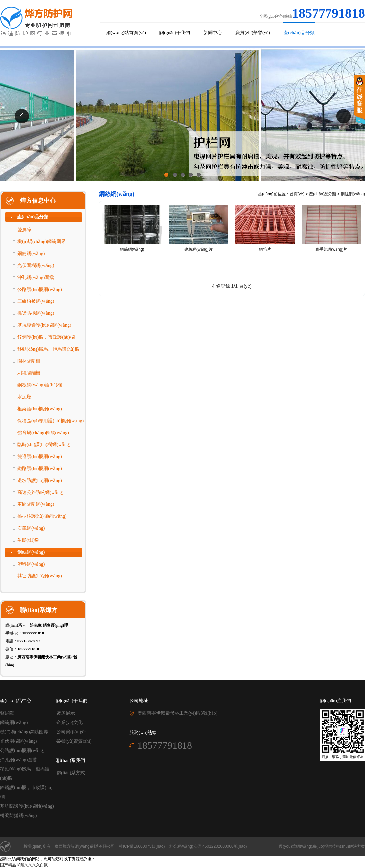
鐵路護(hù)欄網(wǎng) (40, 468)
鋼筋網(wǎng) (31, 254)
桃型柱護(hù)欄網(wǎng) (42, 516)
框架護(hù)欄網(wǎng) (40, 409)
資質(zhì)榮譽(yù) (253, 33)
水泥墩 (24, 397)
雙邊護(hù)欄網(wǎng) (40, 457)
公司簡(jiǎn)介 (71, 732)
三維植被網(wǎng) (36, 301)
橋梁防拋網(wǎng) (36, 313)
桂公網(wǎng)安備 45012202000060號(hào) (208, 846)
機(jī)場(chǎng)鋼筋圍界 (41, 242)
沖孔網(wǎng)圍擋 (36, 277)
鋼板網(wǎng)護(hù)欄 (40, 385)
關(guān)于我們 (175, 33)
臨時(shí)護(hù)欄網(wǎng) (44, 445)
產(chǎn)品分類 (299, 33)
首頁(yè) (297, 194)
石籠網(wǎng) (31, 528)
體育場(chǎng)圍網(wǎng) (43, 433)
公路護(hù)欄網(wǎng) (40, 289)
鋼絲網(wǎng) (31, 552)
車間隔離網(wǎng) (36, 504)
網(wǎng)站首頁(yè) (126, 33)
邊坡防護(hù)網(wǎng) (40, 480)
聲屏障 (24, 230)
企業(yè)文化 (70, 723)
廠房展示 (66, 713)
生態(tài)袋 (28, 540)
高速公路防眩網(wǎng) (40, 492)
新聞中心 (213, 33)
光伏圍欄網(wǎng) (36, 266)
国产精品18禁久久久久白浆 (24, 865)
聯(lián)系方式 (71, 773)
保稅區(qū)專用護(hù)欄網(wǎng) (50, 421)
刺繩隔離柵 (29, 373)
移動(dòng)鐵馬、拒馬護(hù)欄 (48, 349)
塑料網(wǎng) (31, 564)
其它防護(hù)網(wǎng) (40, 576)
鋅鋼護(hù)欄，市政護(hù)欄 (46, 337)
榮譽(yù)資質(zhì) (74, 741)
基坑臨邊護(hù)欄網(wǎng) (44, 325)
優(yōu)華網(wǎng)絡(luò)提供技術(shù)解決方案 (322, 846)
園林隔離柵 (29, 361)
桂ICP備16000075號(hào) (142, 846)
